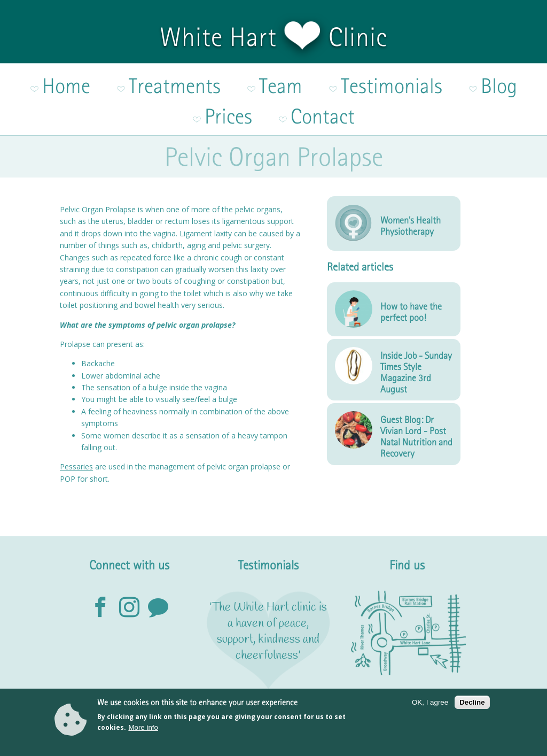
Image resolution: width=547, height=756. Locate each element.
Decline (472, 705)
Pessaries (76, 421)
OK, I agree (430, 705)
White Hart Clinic (273, 37)
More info (143, 731)
